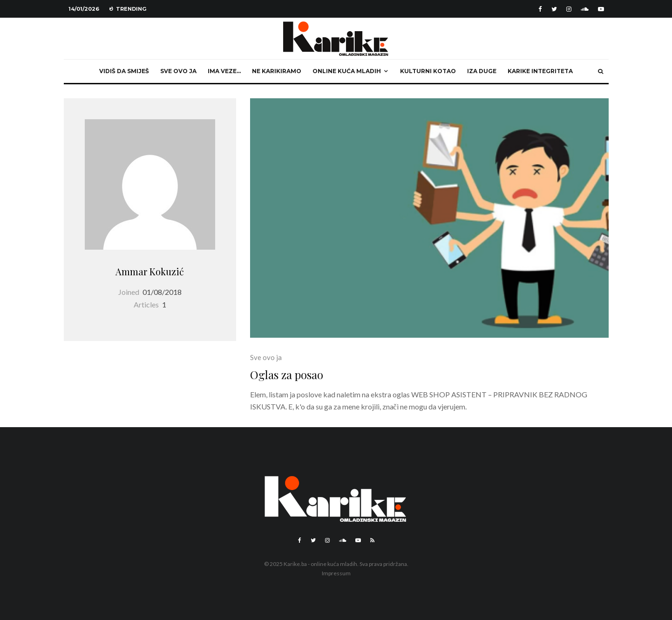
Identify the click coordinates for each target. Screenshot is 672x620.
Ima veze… (224, 71)
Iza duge (482, 71)
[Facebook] (540, 9)
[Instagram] (569, 9)
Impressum (336, 573)
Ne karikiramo (277, 71)
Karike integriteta (540, 71)
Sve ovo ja (178, 71)
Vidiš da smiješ (124, 71)
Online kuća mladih (347, 71)
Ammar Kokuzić (150, 271)
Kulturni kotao (428, 71)
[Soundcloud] (585, 9)
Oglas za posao (287, 375)
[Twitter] (554, 9)
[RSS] (372, 540)
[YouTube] (601, 9)
